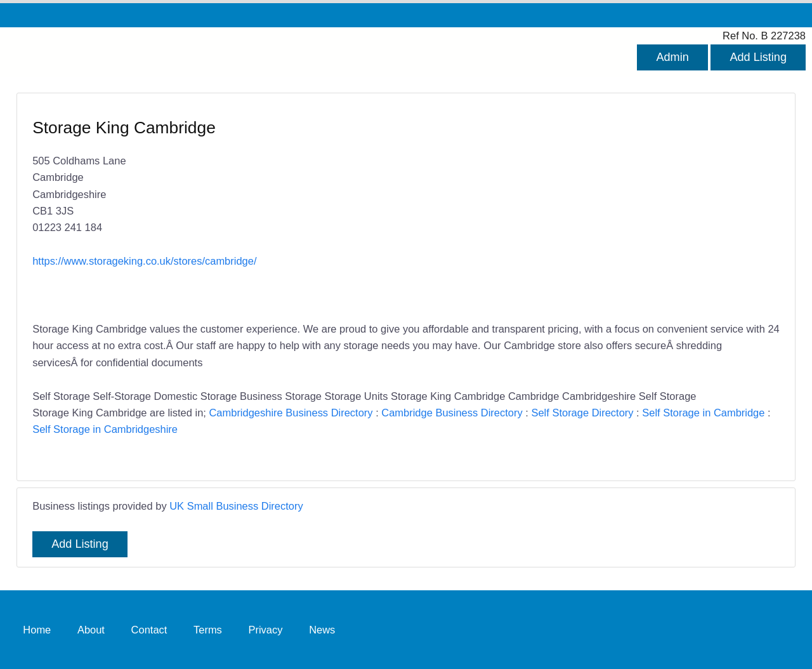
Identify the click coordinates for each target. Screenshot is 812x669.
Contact (149, 629)
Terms (208, 629)
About (91, 629)
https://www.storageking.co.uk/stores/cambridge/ (144, 261)
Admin (672, 57)
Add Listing (758, 57)
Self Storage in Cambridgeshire (105, 429)
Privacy (265, 629)
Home (37, 629)
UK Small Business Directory (236, 506)
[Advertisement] (586, 209)
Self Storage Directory (582, 413)
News (322, 629)
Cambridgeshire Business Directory (291, 413)
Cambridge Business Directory (452, 413)
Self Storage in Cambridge (703, 413)
